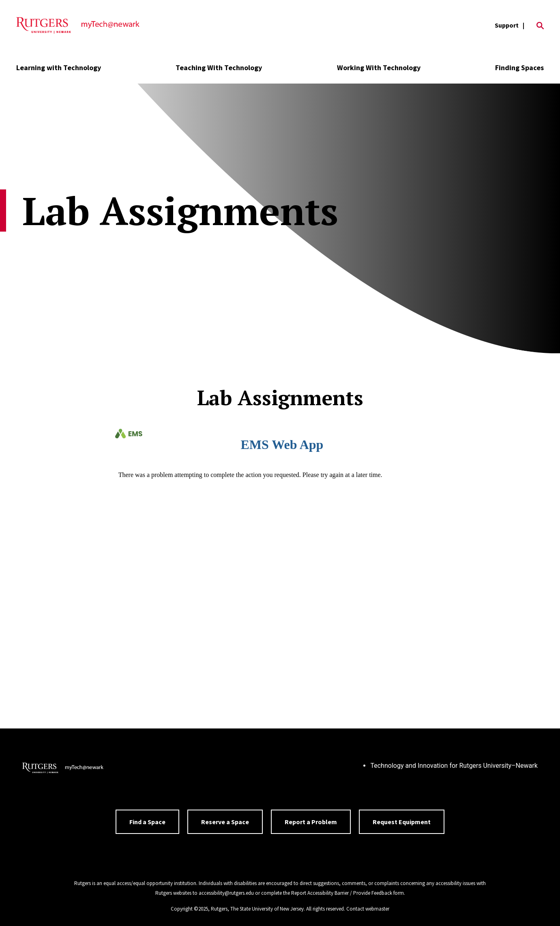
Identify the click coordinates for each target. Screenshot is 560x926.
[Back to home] (63, 769)
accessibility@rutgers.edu (226, 893)
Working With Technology (379, 68)
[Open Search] (540, 26)
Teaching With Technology (219, 68)
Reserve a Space (225, 822)
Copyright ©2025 (189, 909)
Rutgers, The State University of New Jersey (257, 909)
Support (507, 25)
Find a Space (147, 822)
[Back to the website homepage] (78, 26)
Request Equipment (402, 822)
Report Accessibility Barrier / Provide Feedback (342, 893)
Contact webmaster (368, 909)
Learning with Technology (59, 68)
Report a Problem (311, 822)
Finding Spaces (519, 68)
